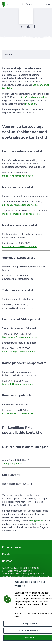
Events (6, 554)
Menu (44, 4)
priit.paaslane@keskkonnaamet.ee (20, 205)
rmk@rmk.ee (37, 521)
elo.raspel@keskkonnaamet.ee (18, 413)
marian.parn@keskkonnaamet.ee (19, 352)
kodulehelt (31, 104)
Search (29, 4)
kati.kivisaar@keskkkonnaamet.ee (20, 246)
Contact (7, 561)
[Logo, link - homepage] (5, 4)
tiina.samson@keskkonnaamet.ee (20, 337)
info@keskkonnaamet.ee (34, 97)
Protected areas (12, 547)
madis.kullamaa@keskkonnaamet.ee (21, 214)
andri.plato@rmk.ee (12, 463)
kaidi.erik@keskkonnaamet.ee (17, 384)
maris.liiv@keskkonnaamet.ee (17, 176)
